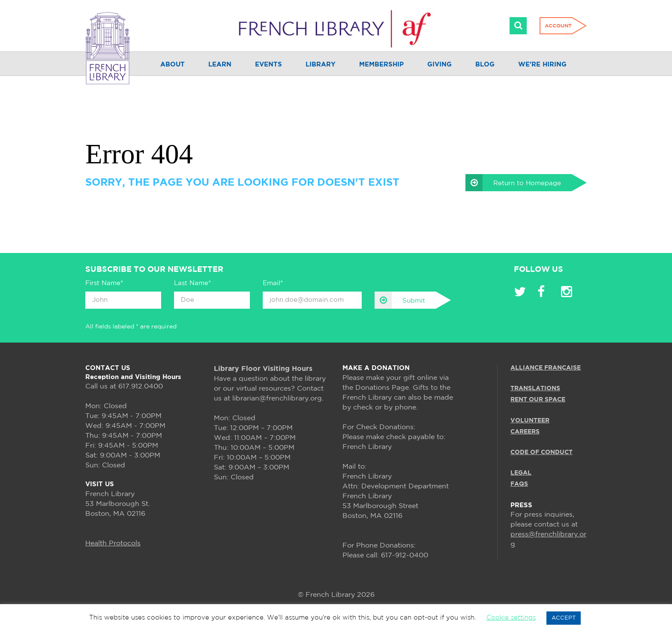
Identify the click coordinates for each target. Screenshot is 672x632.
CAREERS (525, 432)
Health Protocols (113, 543)
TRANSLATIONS (535, 388)
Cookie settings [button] (511, 618)
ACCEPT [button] (564, 618)
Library (321, 65)
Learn (220, 65)
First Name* (104, 283)
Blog (485, 65)
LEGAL (521, 473)
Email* (273, 283)
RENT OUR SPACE (538, 400)
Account (558, 26)
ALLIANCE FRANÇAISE (546, 368)
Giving (439, 65)
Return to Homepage (513, 183)
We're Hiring (542, 65)
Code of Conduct (541, 452)
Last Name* (192, 283)
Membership (381, 65)
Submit (400, 300)
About (172, 65)
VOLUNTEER (530, 421)
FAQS (519, 484)
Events (268, 65)
